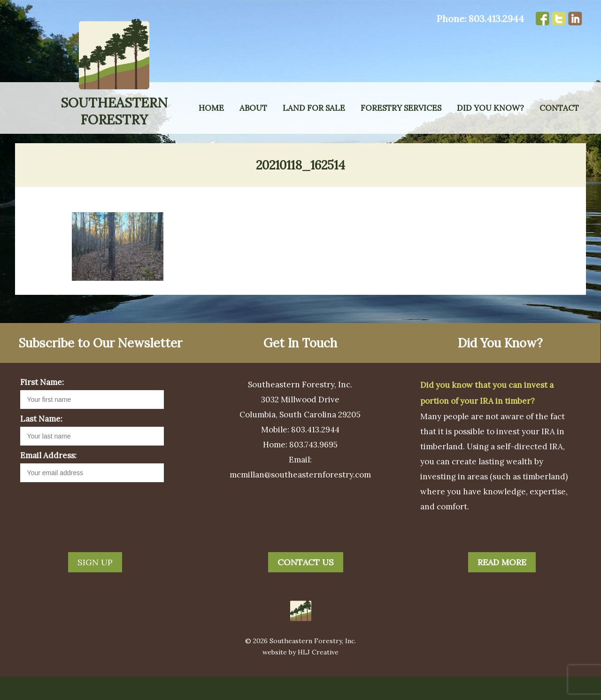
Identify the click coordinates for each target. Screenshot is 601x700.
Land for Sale (314, 108)
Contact (559, 108)
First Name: (42, 406)
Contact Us (306, 586)
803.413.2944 (496, 19)
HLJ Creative (318, 676)
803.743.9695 (313, 468)
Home (211, 108)
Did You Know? (490, 108)
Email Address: (48, 479)
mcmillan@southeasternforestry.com (300, 498)
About (253, 108)
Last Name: (41, 442)
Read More (502, 586)
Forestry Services (401, 108)
